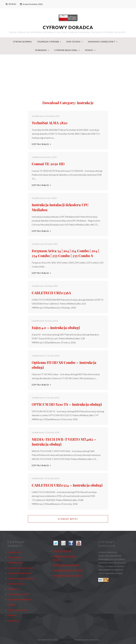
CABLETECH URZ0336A (51, 293)
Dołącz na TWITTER (62, 551)
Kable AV (12, 605)
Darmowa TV (13, 589)
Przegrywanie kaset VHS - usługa (67, 575)
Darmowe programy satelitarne (21, 578)
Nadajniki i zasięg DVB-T (103, 42)
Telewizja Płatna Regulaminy (20, 599)
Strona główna (22, 42)
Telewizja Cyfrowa (49, 42)
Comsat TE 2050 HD (48, 164)
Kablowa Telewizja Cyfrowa (20, 573)
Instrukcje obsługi (15, 584)
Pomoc (90, 50)
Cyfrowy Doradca (68, 27)
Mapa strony (13, 620)
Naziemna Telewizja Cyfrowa (20, 568)
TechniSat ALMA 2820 (50, 123)
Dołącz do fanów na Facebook (66, 565)
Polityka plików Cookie (18, 610)
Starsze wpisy (68, 519)
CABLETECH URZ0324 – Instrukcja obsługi (67, 485)
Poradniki (42, 50)
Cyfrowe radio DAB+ (67, 50)
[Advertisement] (68, 73)
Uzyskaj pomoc (14, 552)
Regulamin (12, 615)
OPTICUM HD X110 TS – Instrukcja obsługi (67, 404)
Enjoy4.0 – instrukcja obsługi (56, 328)
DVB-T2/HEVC (75, 42)
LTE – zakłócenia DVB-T (18, 594)
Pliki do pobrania (15, 557)
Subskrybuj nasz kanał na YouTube (68, 570)
